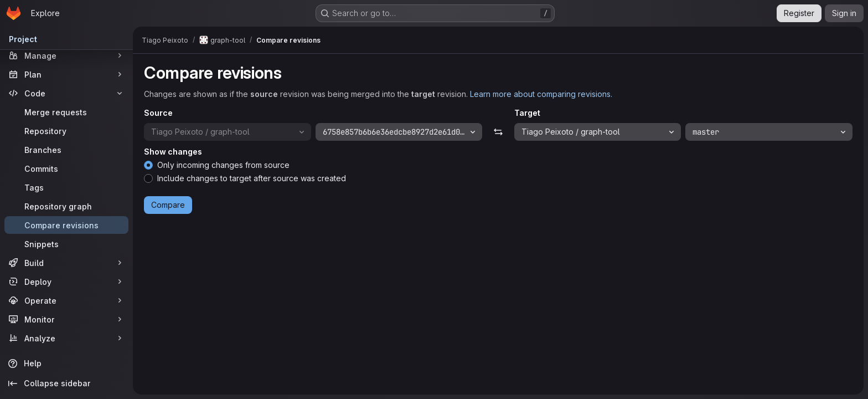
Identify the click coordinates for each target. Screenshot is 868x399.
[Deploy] (66, 282)
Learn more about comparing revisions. (541, 94)
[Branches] (66, 150)
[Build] (66, 263)
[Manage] (66, 55)
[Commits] (66, 168)
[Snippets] (66, 244)
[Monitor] (66, 319)
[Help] (66, 364)
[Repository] (66, 131)
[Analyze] (66, 338)
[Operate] (66, 300)
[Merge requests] (66, 112)
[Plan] (66, 74)
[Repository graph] (66, 206)
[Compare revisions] (66, 225)
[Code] (66, 93)
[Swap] (498, 132)
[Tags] (66, 187)
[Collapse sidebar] (66, 383)
